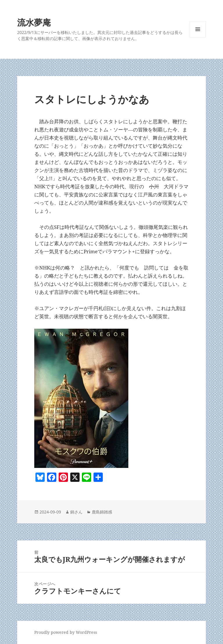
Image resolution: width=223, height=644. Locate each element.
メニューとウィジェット (198, 37)
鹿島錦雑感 (102, 512)
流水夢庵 (34, 22)
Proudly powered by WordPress (66, 632)
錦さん (76, 512)
